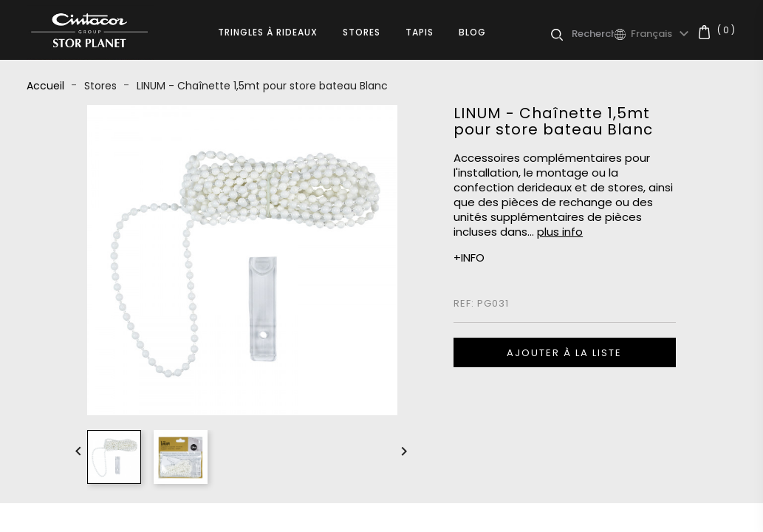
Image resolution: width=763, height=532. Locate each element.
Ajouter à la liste (564, 353)
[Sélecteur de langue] (662, 34)
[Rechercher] (593, 34)
